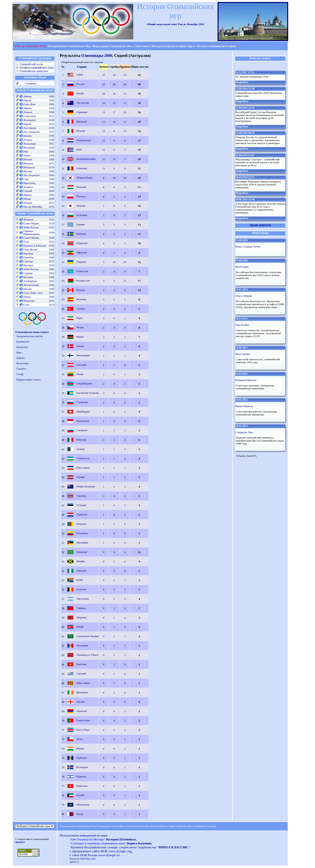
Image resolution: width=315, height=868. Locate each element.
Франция (82, 121)
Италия (81, 131)
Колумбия (82, 533)
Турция (81, 308)
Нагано (28, 289)
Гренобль (29, 257)
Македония (83, 804)
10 (114, 159)
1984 (51, 175)
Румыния (82, 168)
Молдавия (82, 645)
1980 (51, 171)
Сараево (28, 273)
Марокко (82, 617)
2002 (51, 293)
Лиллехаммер (31, 285)
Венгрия (81, 187)
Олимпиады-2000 (97, 56)
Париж (27, 100)
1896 (51, 96)
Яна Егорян (242, 267)
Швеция (81, 233)
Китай (80, 93)
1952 (51, 144)
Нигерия (81, 570)
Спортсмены (142, 46)
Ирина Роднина (244, 406)
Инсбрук (28, 253)
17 (125, 103)
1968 (51, 159)
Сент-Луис (30, 104)
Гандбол (21, 369)
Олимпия (31, 83)
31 (125, 75)
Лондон (28, 112)
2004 (51, 195)
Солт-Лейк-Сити (33, 293)
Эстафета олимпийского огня (36, 67)
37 (104, 75)
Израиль (81, 776)
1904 (51, 104)
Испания (81, 299)
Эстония (81, 505)
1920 (51, 120)
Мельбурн (29, 147)
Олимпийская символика (34, 71)
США (80, 74)
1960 (51, 151)
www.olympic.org (120, 851)
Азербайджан (84, 383)
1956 (51, 147)
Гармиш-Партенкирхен (31, 232)
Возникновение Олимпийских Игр (69, 46)
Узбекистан (83, 458)
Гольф (20, 374)
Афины (28, 96)
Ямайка (81, 561)
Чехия (80, 327)
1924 (51, 124)
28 (114, 84)
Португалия (83, 720)
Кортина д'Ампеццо (35, 246)
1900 (51, 100)
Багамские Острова (88, 393)
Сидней (28, 191)
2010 (51, 301)
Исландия (82, 767)
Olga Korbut (242, 325)
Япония (81, 205)
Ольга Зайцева (244, 296)
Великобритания (86, 159)
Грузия (80, 701)
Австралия (83, 102)
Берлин (28, 136)
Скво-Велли (30, 249)
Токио (27, 155)
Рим (26, 151)
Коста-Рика (83, 729)
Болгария (82, 215)
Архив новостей (260, 225)
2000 (51, 191)
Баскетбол (22, 347)
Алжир (80, 449)
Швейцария (83, 411)
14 (114, 122)
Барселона (29, 183)
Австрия (81, 364)
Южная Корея (85, 177)
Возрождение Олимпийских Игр (112, 46)
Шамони (28, 219)
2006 (51, 297)
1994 (51, 285)
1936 (51, 136)
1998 (51, 289)
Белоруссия (83, 280)
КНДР (80, 626)
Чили (79, 739)
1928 (51, 128)
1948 (51, 140)
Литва (80, 374)
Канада (81, 290)
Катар (80, 814)
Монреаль (29, 167)
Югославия (83, 467)
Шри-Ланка (83, 683)
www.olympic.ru (109, 855)
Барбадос (82, 757)
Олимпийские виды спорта (32, 332)
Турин (27, 297)
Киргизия (82, 786)
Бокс (19, 352)
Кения (80, 336)
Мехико (28, 159)
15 (125, 94)
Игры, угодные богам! (248, 246)
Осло (26, 242)
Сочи (26, 305)
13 (104, 112)
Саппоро (28, 261)
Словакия (82, 430)
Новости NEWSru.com (83, 859)
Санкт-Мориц (31, 223)
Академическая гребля (30, 336)
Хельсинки (30, 144)
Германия (82, 112)
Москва (28, 171)
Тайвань (81, 608)
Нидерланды (84, 140)
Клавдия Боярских (246, 380)
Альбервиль (30, 281)
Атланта (28, 187)
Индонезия (83, 421)
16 (114, 94)
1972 (51, 163)
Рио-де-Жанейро (33, 207)
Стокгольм (30, 116)
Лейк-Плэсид (31, 227)
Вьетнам (81, 664)
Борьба (21, 358)
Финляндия (83, 355)
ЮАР (80, 580)
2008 (51, 199)
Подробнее (242, 82)
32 (104, 84)
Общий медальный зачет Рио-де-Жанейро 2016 (175, 24)
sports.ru (74, 862)
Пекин (27, 199)
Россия (80, 84)
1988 (51, 179)
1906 (51, 108)
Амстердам (30, 128)
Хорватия (82, 514)
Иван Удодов (243, 354)
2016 (51, 207)
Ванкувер (29, 301)
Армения (82, 711)
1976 (51, 167)
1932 (51, 132)
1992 (51, 183)
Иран (79, 318)
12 (104, 140)
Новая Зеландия (86, 486)
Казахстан (82, 271)
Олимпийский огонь (31, 64)
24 (114, 75)
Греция (81, 224)
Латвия (81, 477)
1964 (51, 155)
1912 (51, 116)
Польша (81, 196)
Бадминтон (23, 342)
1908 (51, 112)
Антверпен (30, 120)
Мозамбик (82, 542)
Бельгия (81, 589)
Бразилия (82, 552)
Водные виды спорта (28, 379)
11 (125, 122)
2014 (51, 305)
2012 (51, 203)
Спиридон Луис (244, 432)
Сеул (26, 179)
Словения (82, 402)
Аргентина (83, 598)
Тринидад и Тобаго (87, 655)
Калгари (28, 277)
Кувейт (81, 795)
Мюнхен (28, 163)
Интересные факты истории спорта (173, 46)
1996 (51, 187)
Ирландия (82, 692)
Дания (80, 346)
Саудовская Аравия (88, 636)
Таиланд (81, 495)
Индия (80, 748)
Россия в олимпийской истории (216, 46)
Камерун (82, 524)
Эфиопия (82, 252)
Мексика (81, 439)
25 (114, 103)
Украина (81, 262)
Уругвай (81, 673)
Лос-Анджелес (32, 132)
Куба (79, 149)
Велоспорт (23, 363)
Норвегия (82, 243)
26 (125, 112)
